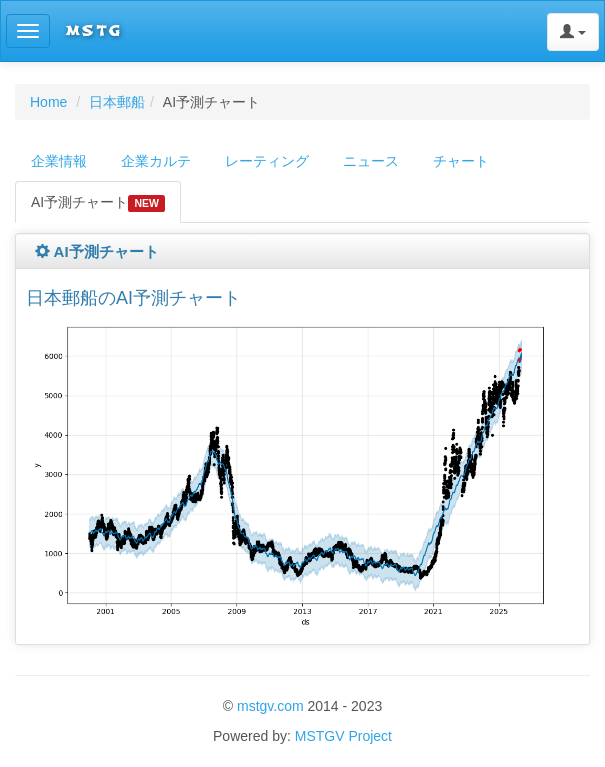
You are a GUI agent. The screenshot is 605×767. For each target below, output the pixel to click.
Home (48, 102)
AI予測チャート (98, 203)
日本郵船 (117, 102)
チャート (461, 161)
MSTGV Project (343, 736)
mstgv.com (270, 706)
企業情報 (59, 161)
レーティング (267, 161)
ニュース (371, 161)
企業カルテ (156, 161)
